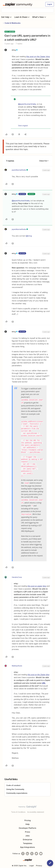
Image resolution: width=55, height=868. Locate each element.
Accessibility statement (36, 811)
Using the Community (15, 788)
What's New (39, 17)
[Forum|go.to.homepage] (18, 4)
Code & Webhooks (13, 23)
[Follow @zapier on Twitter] (36, 853)
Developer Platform (27, 827)
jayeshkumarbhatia (19, 170)
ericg (14, 50)
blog (44, 585)
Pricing (28, 819)
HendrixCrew (17, 576)
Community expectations (17, 792)
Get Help (7, 17)
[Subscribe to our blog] (32, 853)
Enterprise (27, 839)
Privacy (39, 865)
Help (27, 823)
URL (44, 682)
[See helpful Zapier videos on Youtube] (41, 853)
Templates (28, 842)
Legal (31, 865)
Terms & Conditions (18, 811)
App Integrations (27, 846)
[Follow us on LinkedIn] (27, 853)
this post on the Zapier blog (38, 57)
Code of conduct (13, 784)
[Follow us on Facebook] (23, 853)
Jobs (27, 835)
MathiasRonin (17, 665)
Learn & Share (22, 17)
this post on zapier (35, 585)
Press (28, 831)
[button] (50, 4)
